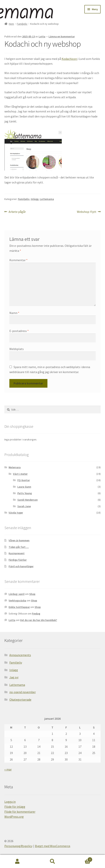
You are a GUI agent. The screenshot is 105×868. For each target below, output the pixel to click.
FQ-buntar (24, 480)
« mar (8, 769)
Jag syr (14, 677)
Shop (32, 594)
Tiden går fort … (19, 547)
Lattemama (47, 199)
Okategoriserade (20, 700)
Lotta (42, 36)
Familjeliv (22, 24)
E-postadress (19, 331)
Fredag (36, 614)
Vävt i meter (20, 474)
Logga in (10, 802)
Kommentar (18, 260)
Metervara (15, 467)
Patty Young (25, 493)
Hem (11, 24)
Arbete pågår (17, 212)
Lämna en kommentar (62, 36)
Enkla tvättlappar (19, 607)
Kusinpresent (17, 553)
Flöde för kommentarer (20, 812)
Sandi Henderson (28, 500)
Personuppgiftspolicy (18, 846)
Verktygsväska (17, 600)
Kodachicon (70, 59)
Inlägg (35, 199)
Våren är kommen (19, 540)
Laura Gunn (24, 487)
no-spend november (23, 692)
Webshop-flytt (87, 212)
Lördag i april (17, 594)
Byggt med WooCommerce (53, 846)
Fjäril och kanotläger (21, 566)
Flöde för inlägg (15, 807)
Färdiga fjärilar (18, 560)
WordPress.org (14, 817)
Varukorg (81, 859)
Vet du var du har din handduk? (39, 620)
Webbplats (17, 349)
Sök (52, 861)
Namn (14, 313)
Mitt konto (17, 861)
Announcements (20, 655)
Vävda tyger (16, 513)
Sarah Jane (24, 506)
